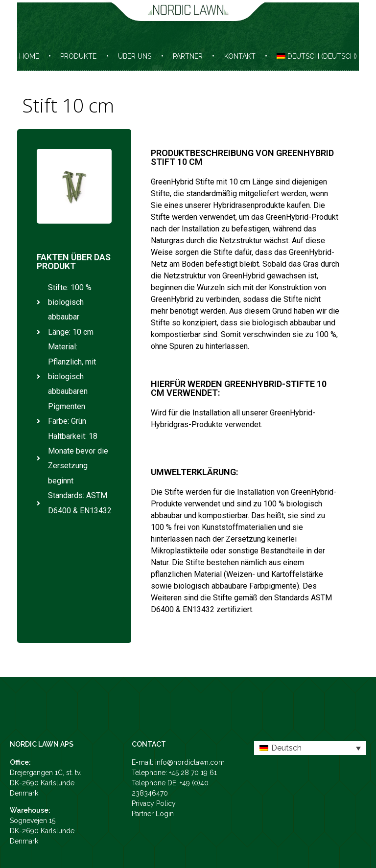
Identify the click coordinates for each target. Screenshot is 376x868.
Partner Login (153, 814)
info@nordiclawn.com (190, 762)
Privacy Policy (154, 803)
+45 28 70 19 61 (193, 773)
